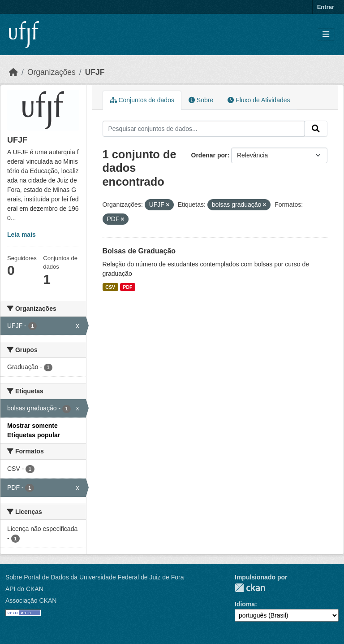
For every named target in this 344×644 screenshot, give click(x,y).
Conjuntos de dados (142, 100)
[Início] (13, 72)
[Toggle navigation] (326, 35)
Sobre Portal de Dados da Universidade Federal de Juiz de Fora (95, 577)
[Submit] (316, 129)
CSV (110, 287)
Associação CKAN (31, 600)
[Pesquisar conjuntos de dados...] (204, 129)
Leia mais (21, 235)
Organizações (52, 72)
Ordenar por (209, 155)
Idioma (245, 604)
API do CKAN (24, 589)
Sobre (201, 100)
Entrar (326, 7)
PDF (127, 287)
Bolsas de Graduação (139, 251)
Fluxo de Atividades (259, 100)
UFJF (95, 72)
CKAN (250, 588)
